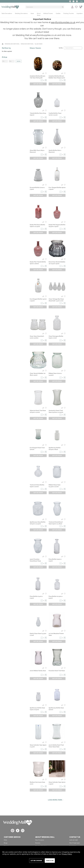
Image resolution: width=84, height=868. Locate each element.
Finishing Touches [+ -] (69, 13)
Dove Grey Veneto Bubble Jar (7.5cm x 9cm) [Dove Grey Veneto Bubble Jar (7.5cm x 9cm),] (57, 263)
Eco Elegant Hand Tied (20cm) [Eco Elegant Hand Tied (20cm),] (37, 449)
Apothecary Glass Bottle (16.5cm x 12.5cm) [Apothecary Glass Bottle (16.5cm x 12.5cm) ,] (38, 523)
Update (19, 61)
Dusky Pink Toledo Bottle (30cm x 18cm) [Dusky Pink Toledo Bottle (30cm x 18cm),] (38, 263)
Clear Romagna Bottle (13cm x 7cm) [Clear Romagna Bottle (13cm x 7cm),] (56, 337)
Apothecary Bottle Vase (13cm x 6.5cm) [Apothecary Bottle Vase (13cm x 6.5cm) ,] (37, 709)
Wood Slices (39, 14)
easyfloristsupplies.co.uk (63, 22)
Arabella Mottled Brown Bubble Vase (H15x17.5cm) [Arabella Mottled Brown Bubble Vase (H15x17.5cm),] (57, 77)
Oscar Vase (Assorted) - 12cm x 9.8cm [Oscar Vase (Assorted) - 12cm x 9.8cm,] (37, 337)
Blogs (6, 843)
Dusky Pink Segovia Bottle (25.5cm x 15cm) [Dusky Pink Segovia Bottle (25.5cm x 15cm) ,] (57, 226)
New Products (40, 840)
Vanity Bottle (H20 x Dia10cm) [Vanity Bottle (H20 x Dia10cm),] (55, 151)
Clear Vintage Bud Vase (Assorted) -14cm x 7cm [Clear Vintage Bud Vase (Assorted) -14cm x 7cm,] (56, 300)
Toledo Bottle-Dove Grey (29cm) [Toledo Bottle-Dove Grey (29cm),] (38, 114)
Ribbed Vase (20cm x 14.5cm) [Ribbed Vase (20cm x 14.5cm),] (55, 374)
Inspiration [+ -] (80, 13)
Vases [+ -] (32, 13)
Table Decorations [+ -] (7, 13)
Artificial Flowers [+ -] (48, 13)
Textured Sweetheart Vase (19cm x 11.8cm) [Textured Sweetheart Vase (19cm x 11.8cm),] (56, 523)
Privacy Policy (67, 854)
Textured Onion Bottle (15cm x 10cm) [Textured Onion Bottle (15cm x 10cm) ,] (37, 486)
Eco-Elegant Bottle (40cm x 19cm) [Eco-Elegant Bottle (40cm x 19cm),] (38, 300)
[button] (18, 823)
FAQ (81, 1)
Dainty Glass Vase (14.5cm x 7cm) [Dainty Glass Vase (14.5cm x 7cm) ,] (38, 634)
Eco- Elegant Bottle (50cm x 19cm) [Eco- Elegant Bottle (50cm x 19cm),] (57, 188)
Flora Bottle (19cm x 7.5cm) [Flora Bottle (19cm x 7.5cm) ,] (55, 560)
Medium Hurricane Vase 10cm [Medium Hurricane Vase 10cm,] (37, 783)
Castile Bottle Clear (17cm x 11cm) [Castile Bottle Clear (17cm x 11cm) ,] (55, 114)
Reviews (38, 843)
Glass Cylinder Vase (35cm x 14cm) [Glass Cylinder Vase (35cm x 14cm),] (38, 746)
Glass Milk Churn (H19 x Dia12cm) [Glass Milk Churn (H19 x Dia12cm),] (37, 151)
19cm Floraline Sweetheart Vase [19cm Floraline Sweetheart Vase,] (35, 560)
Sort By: (61, 48)
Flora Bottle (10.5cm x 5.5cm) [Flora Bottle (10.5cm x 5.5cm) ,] (56, 597)
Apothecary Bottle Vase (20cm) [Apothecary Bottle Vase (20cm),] (56, 709)
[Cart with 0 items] (80, 7)
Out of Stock (38, 84)
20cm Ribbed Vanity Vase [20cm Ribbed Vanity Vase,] (38, 671)
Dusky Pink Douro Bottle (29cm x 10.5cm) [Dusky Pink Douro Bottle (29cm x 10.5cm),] (37, 226)
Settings (36, 861)
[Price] (12, 58)
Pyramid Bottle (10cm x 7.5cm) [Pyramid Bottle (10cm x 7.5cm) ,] (37, 188)
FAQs (5, 840)
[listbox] (73, 48)
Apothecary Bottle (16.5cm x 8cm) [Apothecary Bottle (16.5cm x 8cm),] (55, 449)
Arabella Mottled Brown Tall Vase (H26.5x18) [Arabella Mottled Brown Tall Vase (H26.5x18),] (38, 77)
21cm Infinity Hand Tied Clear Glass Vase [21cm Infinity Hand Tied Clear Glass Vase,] (56, 746)
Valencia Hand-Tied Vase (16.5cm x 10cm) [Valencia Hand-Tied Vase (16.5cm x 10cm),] (38, 411)
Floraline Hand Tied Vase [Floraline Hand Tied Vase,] (57, 671)
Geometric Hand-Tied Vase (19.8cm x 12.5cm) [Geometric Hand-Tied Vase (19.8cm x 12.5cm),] (56, 411)
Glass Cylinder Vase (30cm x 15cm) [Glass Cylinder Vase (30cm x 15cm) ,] (57, 783)
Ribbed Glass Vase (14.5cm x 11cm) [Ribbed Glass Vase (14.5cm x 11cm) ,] (55, 486)
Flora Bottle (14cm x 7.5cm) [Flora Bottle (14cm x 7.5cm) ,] (36, 597)
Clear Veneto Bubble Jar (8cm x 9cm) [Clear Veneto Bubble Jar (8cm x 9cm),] (38, 374)
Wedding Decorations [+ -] (21, 13)
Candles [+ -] (58, 13)
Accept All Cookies (50, 861)
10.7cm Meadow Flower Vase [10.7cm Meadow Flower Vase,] (56, 634)
